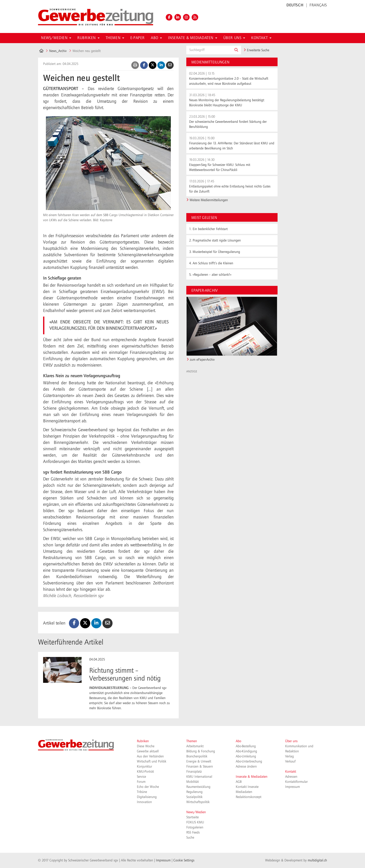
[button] (236, 50)
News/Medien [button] (56, 38)
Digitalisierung (147, 797)
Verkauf (290, 761)
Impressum (293, 787)
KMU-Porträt (145, 772)
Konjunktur (144, 767)
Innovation (144, 802)
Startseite (193, 817)
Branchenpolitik (197, 756)
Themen (192, 741)
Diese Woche (146, 746)
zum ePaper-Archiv (202, 360)
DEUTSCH (295, 5)
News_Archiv (58, 51)
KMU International (199, 777)
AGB (239, 782)
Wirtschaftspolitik (198, 802)
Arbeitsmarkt (195, 746)
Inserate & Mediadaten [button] (193, 38)
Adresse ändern (246, 767)
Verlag (289, 756)
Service (141, 777)
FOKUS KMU (195, 822)
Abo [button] (156, 38)
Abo (239, 741)
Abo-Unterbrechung (249, 761)
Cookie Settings (184, 860)
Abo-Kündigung (246, 751)
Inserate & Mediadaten (252, 777)
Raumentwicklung (198, 787)
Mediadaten (244, 792)
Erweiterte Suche (256, 50)
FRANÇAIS (318, 5)
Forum (141, 782)
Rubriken (143, 741)
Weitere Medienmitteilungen (209, 200)
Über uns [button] (234, 38)
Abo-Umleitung (246, 756)
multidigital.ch (317, 860)
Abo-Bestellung (246, 746)
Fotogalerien (195, 827)
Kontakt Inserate (247, 787)
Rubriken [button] (88, 38)
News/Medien (196, 812)
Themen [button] (115, 38)
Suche (190, 838)
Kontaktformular (296, 782)
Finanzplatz (194, 772)
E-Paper (138, 38)
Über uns (291, 741)
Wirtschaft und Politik (152, 761)
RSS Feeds (193, 832)
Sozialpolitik (194, 797)
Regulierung (194, 792)
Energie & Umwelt (199, 761)
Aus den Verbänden (150, 756)
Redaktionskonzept (249, 797)
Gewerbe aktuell (148, 751)
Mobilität (193, 782)
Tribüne (142, 792)
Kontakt (291, 772)
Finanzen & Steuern (200, 767)
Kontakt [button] (261, 38)
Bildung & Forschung (201, 751)
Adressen (291, 777)
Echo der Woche (148, 787)
